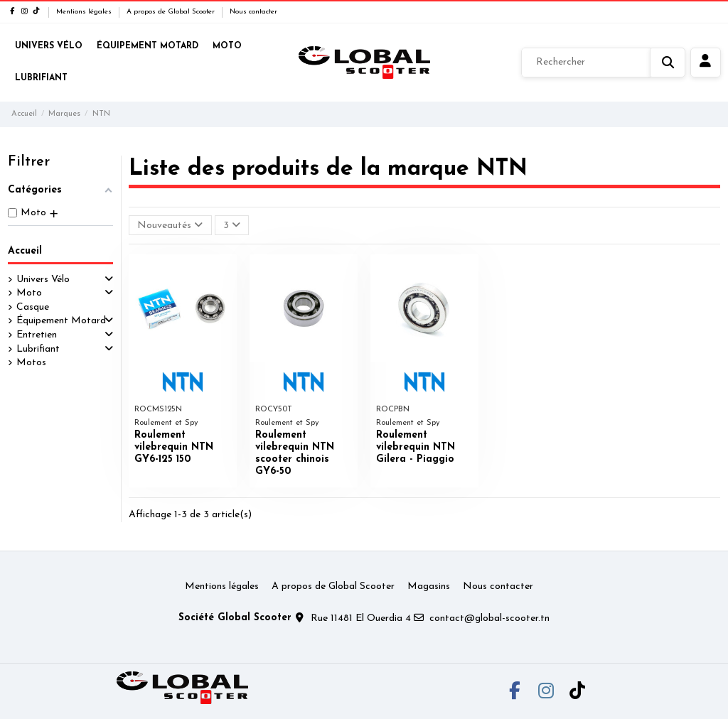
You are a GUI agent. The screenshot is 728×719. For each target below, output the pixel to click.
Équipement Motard (61, 321)
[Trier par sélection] (170, 226)
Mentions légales (85, 12)
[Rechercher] (603, 63)
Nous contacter (253, 12)
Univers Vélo (43, 280)
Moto (29, 293)
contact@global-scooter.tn (489, 618)
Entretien (37, 335)
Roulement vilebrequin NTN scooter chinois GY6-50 (295, 453)
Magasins (429, 586)
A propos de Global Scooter (172, 12)
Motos (31, 363)
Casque (33, 307)
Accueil (25, 251)
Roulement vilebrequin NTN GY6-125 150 (174, 447)
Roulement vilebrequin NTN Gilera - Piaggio (416, 447)
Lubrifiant (38, 349)
